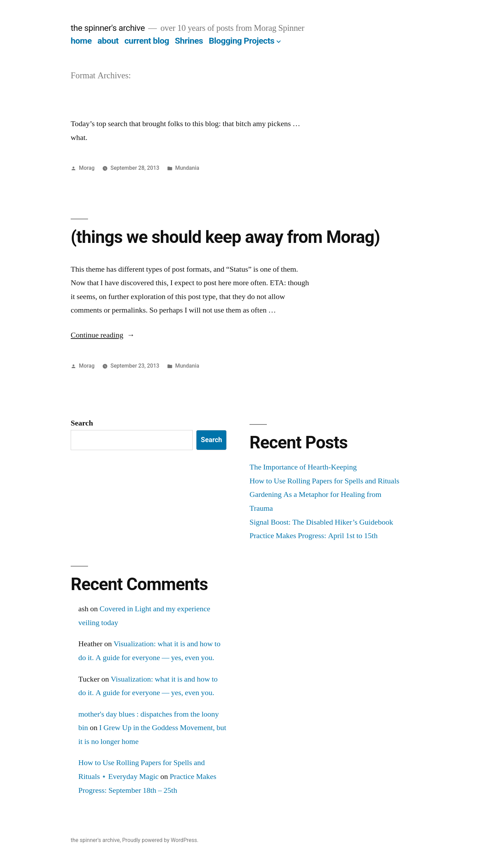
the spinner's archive (108, 28)
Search (82, 423)
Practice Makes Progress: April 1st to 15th (314, 536)
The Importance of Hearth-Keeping (303, 467)
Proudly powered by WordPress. (160, 840)
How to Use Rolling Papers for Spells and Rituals (324, 481)
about (108, 41)
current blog (147, 41)
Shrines (189, 41)
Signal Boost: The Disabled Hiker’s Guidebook (321, 522)
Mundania (187, 168)
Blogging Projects (241, 41)
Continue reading (103, 335)
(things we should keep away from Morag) (225, 237)
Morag (87, 168)
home (81, 41)
